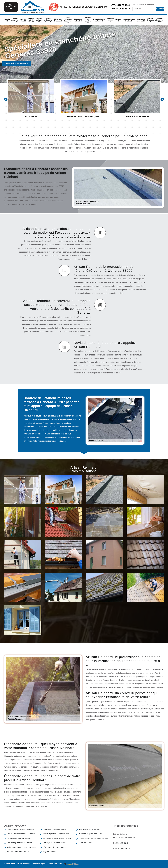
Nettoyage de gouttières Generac (91, 834)
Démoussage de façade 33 (78, 20)
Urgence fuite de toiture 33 (31, 20)
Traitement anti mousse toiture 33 (48, 20)
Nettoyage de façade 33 (39, 20)
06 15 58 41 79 (123, 9)
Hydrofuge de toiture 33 (110, 20)
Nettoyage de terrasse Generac (54, 843)
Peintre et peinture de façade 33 (15, 20)
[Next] (162, 99)
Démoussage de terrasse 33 (58, 20)
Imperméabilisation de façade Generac (21, 834)
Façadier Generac (85, 843)
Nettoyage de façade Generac (18, 852)
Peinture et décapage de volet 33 (159, 20)
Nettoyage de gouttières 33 (88, 20)
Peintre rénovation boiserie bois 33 (68, 20)
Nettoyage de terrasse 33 (150, 20)
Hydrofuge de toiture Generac (89, 829)
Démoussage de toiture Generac (54, 847)
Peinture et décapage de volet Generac (57, 838)
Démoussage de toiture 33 (141, 20)
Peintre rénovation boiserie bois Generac (93, 838)
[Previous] (6, 99)
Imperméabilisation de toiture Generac (21, 829)
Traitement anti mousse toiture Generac (21, 847)
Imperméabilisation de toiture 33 (129, 20)
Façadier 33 (7, 20)
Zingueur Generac (49, 852)
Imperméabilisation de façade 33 (99, 20)
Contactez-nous (55, 864)
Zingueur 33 (118, 20)
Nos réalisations (17, 64)
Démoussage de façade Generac (19, 838)
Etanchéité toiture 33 (23, 20)
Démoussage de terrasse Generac (19, 843)
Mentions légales (40, 864)
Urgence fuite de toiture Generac (55, 829)
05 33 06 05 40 (123, 5)
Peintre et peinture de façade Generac (57, 834)
